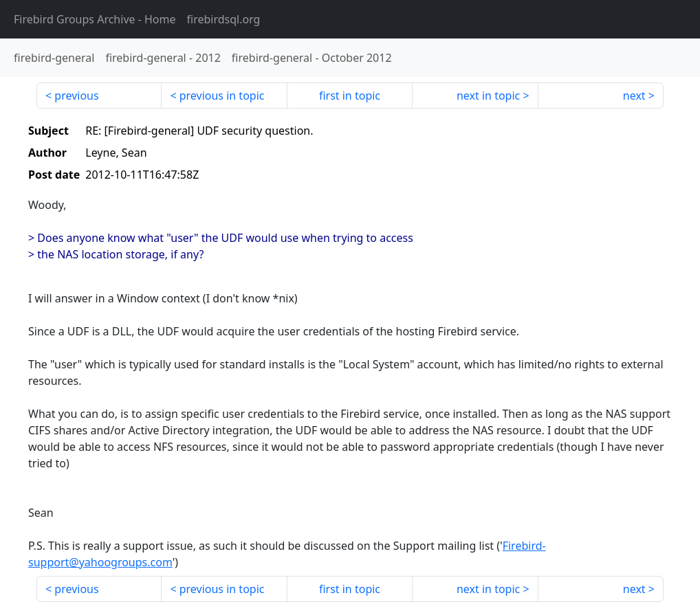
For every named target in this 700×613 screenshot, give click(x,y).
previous (76, 96)
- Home (95, 19)
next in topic (488, 96)
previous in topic (222, 96)
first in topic (350, 96)
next (634, 96)
